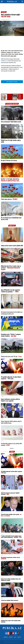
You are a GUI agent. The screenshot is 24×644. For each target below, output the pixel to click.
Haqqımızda (6, 637)
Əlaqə (15, 637)
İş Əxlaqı (19, 637)
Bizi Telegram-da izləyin (12, 82)
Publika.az (4, 61)
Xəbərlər (11, 637)
